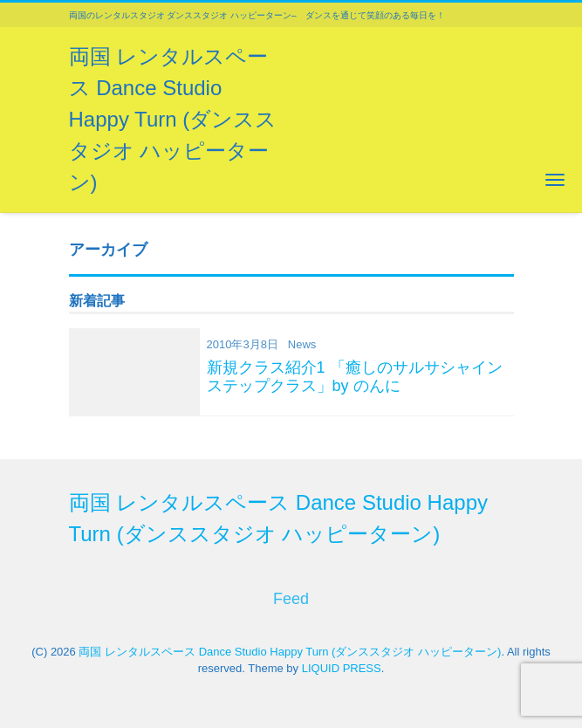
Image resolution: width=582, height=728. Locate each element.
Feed (291, 599)
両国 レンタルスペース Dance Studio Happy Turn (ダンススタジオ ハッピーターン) (173, 119)
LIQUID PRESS (342, 668)
